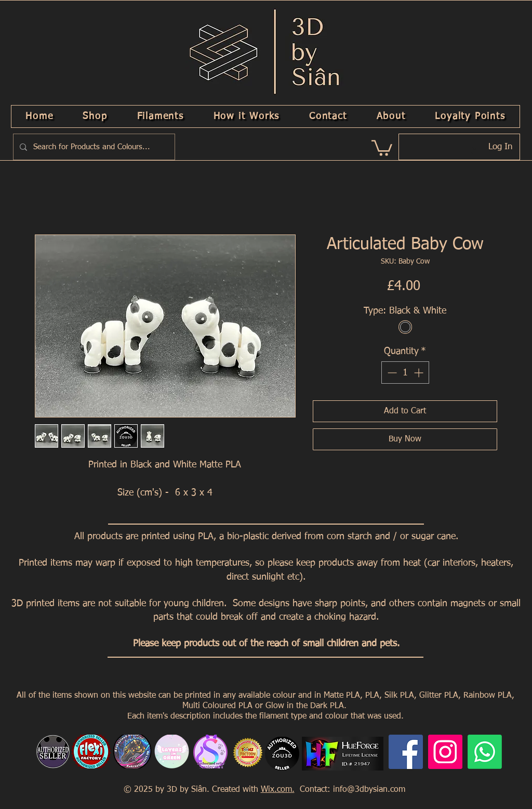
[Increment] (420, 373)
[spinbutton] (405, 373)
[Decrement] (391, 373)
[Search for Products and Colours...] (93, 147)
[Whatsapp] (485, 752)
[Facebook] (406, 752)
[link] (382, 147)
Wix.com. (278, 790)
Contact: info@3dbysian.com (351, 790)
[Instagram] (445, 752)
